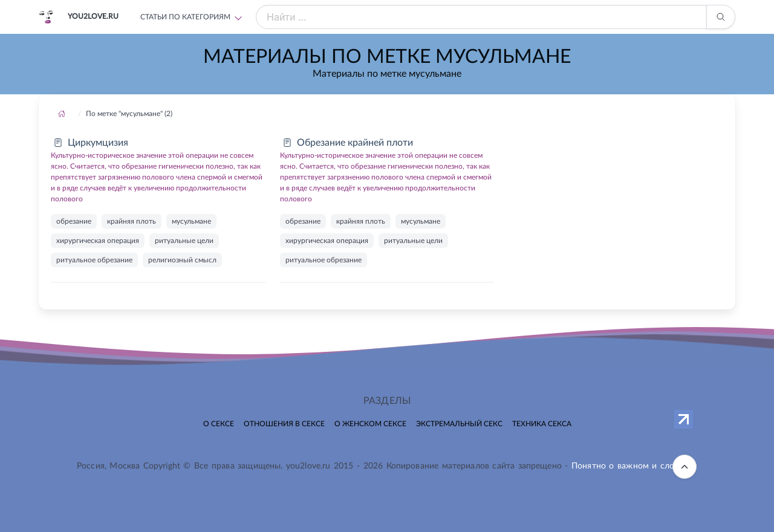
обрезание (74, 221)
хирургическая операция (98, 241)
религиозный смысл (182, 260)
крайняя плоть (132, 221)
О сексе (219, 424)
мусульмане (191, 221)
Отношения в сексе (284, 424)
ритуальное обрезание (94, 260)
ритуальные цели (184, 241)
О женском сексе (370, 424)
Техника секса (542, 424)
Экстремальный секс (459, 424)
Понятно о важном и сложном (634, 466)
